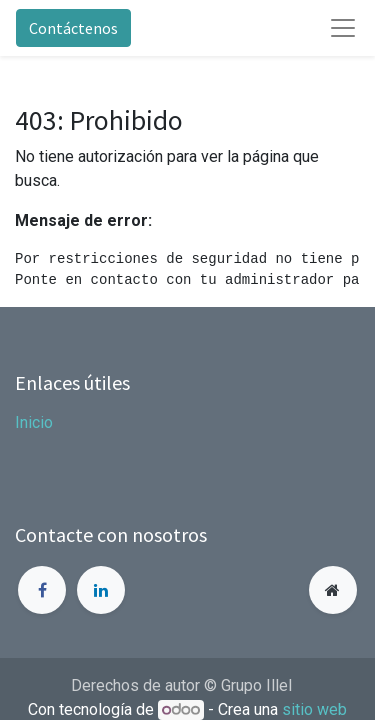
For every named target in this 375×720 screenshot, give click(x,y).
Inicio (34, 422)
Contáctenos (73, 28)
